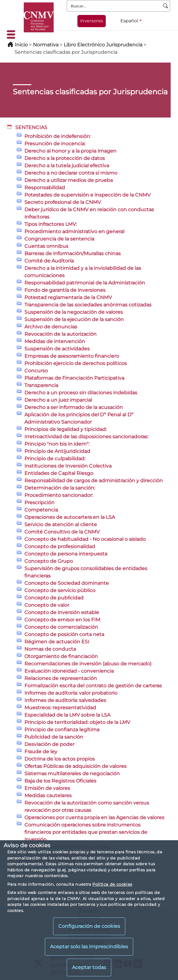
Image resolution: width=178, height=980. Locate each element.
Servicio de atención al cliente (61, 524)
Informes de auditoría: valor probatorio (71, 693)
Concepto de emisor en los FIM (62, 620)
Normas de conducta (50, 649)
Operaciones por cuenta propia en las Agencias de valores (94, 817)
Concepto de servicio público (60, 590)
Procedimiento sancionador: (59, 495)
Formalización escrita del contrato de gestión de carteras (93, 686)
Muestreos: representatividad (60, 708)
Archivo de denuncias (51, 327)
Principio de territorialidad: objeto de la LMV (77, 722)
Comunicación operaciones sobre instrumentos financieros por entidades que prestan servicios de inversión (86, 832)
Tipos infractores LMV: (51, 224)
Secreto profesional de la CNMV (63, 202)
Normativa (46, 45)
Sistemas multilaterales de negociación (72, 774)
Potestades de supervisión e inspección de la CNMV (87, 195)
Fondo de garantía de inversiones (65, 290)
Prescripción (39, 503)
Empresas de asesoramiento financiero (72, 356)
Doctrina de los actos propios (60, 759)
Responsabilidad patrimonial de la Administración (85, 283)
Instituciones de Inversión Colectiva (68, 466)
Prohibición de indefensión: (58, 136)
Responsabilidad (45, 188)
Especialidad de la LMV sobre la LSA (67, 715)
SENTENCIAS (31, 127)
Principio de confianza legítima (62, 730)
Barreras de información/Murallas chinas (73, 253)
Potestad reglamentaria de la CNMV (68, 297)
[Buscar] (166, 6)
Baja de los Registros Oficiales (60, 781)
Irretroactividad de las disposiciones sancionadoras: (86, 437)
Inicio (21, 45)
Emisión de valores (47, 788)
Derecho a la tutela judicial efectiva (67, 166)
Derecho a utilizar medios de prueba (69, 180)
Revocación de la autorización (61, 334)
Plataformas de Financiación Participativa (74, 378)
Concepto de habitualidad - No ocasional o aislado (85, 539)
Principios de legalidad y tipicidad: (66, 429)
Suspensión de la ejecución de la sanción (74, 319)
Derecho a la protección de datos (65, 158)
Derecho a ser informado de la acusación (74, 407)
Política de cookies (112, 884)
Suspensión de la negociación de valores (74, 312)
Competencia (41, 510)
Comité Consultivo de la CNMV (62, 532)
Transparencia (41, 385)
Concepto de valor (47, 605)
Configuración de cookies (89, 926)
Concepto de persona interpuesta (66, 554)
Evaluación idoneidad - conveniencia (69, 671)
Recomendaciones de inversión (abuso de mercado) (88, 664)
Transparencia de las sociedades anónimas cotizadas (88, 305)
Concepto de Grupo (49, 561)
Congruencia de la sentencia (59, 239)
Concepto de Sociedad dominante (67, 583)
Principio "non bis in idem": (57, 444)
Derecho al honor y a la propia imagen (70, 151)
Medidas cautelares (48, 796)
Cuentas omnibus (46, 246)
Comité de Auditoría (49, 261)
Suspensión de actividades (57, 349)
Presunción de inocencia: (55, 144)
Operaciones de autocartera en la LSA (70, 517)
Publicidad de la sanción (54, 737)
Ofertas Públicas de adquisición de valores (75, 766)
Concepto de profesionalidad (60, 546)
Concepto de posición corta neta (64, 634)
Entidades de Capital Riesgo (59, 473)
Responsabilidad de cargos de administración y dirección (94, 481)
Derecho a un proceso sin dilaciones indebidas (81, 393)
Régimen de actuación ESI (57, 642)
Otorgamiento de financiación (61, 656)
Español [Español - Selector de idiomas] (129, 21)
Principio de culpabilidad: (55, 459)
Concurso (36, 371)
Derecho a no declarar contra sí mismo (71, 173)
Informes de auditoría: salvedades (65, 700)
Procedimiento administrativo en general (74, 231)
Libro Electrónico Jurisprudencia (103, 45)
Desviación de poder (49, 744)
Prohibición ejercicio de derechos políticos (76, 363)
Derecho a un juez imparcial (58, 400)
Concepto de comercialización (61, 627)
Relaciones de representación (61, 678)
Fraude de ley (41, 752)
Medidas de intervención (55, 341)
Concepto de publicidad (54, 598)
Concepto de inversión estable (62, 612)
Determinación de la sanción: (60, 488)
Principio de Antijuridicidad (57, 451)
